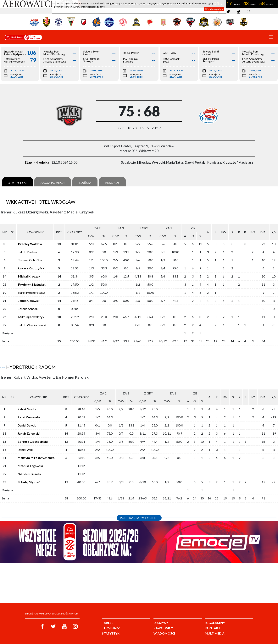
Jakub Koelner (28, 249)
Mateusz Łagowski (30, 460)
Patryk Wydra (27, 403)
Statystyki (18, 182)
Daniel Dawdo (27, 419)
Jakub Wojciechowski (33, 322)
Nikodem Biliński (29, 468)
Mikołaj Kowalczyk (31, 314)
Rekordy (112, 182)
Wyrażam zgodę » (214, 9)
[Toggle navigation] (271, 37)
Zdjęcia (85, 182)
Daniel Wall (25, 443)
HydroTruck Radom (31, 364)
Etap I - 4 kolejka (37, 162)
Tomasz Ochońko (30, 257)
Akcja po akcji (53, 182)
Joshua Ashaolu (28, 306)
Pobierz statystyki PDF (139, 512)
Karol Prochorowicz (31, 289)
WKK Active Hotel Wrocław (41, 202)
